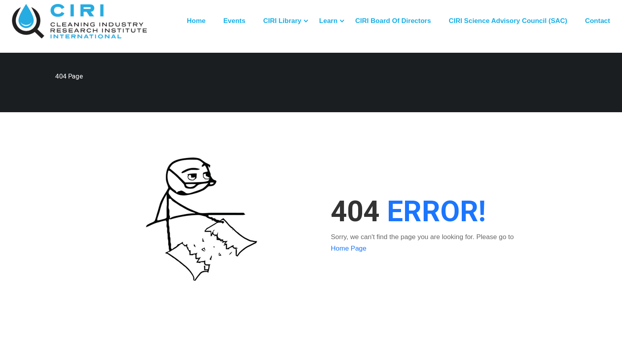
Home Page (349, 248)
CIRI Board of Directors (393, 21)
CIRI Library (282, 21)
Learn (328, 21)
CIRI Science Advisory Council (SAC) (508, 21)
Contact (598, 21)
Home (196, 21)
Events (234, 21)
